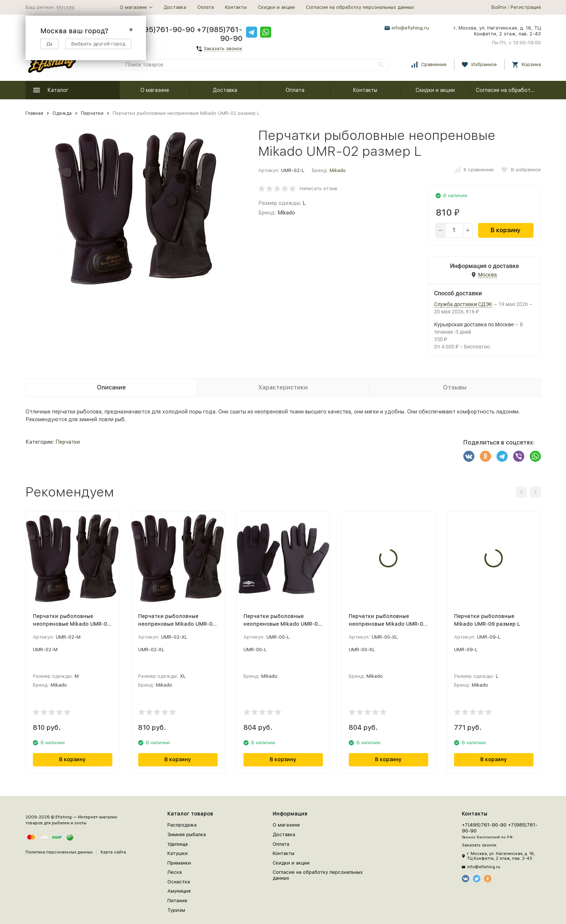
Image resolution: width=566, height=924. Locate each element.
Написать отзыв (318, 188)
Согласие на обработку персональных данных (360, 7)
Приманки (179, 863)
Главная (34, 113)
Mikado (338, 170)
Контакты (236, 7)
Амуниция (179, 891)
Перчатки (92, 113)
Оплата (206, 7)
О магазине (155, 90)
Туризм (176, 910)
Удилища (178, 844)
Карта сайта (113, 852)
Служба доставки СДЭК (463, 304)
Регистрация (526, 7)
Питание (177, 901)
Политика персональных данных (59, 852)
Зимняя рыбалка (187, 834)
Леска (175, 872)
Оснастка (179, 882)
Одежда (62, 113)
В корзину (506, 230)
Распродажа (182, 825)
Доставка (175, 7)
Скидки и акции (276, 7)
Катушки (178, 853)
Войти (499, 7)
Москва (65, 7)
